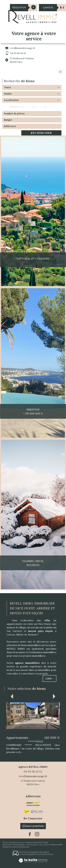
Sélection (19, 7)
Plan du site (7, 845)
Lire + (50, 679)
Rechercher (41, 133)
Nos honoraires (32, 845)
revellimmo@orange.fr (23, 48)
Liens (41, 845)
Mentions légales (19, 845)
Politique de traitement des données (16, 847)
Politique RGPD (56, 845)
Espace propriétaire (33, 826)
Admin (47, 845)
